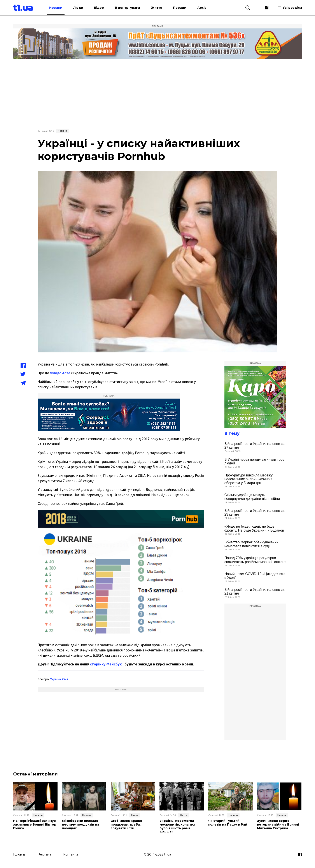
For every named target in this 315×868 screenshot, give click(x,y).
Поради (180, 8)
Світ (65, 679)
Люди (78, 8)
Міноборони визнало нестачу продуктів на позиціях (80, 824)
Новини (56, 8)
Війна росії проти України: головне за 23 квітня (255, 513)
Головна (19, 854)
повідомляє (60, 373)
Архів (202, 8)
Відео (99, 8)
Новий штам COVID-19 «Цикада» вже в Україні (255, 576)
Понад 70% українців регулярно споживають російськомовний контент (255, 560)
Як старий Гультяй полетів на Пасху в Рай (228, 823)
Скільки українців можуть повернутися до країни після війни (252, 497)
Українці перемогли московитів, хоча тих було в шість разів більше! (177, 826)
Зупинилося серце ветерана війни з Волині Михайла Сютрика (278, 824)
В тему (232, 433)
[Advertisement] (157, 93)
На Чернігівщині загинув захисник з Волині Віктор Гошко (35, 824)
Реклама (44, 854)
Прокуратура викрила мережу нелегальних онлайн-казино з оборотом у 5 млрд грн (249, 479)
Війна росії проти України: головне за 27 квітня (255, 446)
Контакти (71, 854)
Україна (55, 679)
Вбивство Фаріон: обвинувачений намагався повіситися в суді (251, 544)
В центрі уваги (128, 8)
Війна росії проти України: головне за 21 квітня (255, 592)
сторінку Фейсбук (106, 664)
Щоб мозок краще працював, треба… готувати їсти (127, 824)
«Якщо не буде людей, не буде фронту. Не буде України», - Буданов (254, 528)
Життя (157, 8)
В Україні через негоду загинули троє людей (254, 461)
